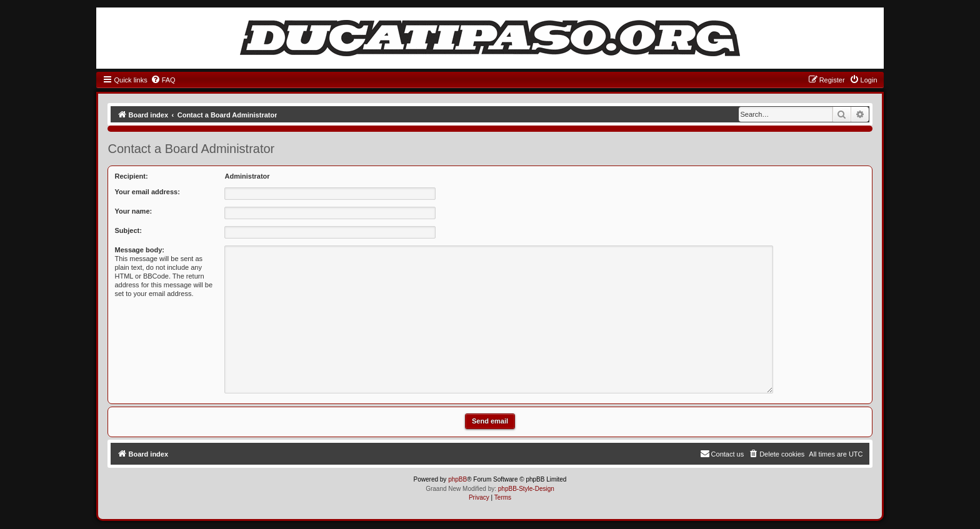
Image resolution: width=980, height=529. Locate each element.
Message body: (139, 250)
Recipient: (131, 176)
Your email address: (147, 192)
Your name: (133, 211)
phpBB (457, 479)
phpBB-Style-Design (526, 489)
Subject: (128, 230)
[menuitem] (163, 80)
